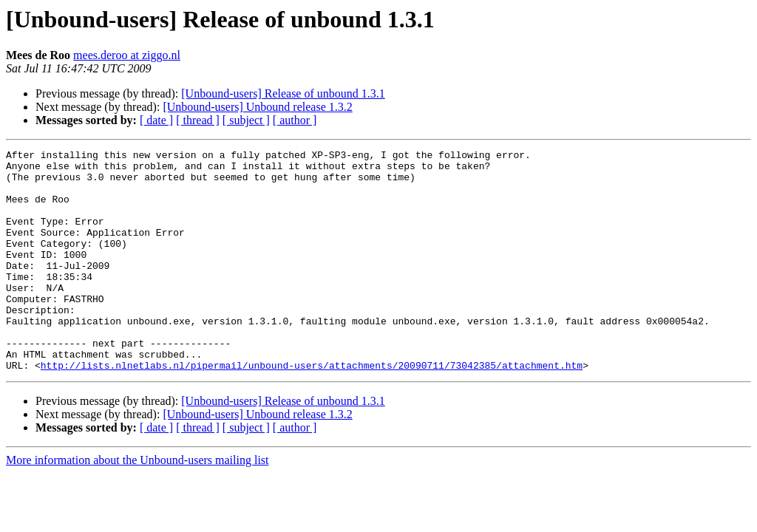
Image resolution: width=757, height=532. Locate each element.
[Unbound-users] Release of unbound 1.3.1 (283, 93)
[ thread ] (198, 120)
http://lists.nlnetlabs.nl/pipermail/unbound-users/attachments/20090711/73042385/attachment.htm (312, 409)
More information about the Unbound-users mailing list (138, 504)
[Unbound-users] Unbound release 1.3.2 (257, 107)
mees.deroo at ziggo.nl (127, 55)
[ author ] (295, 120)
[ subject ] (246, 120)
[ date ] (156, 120)
